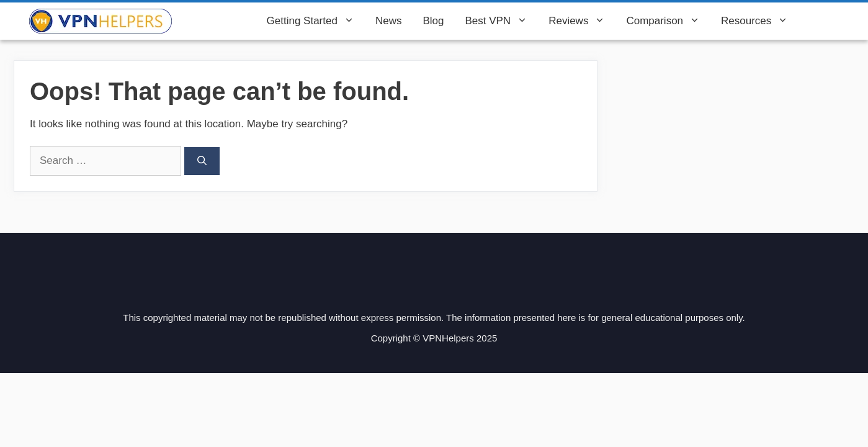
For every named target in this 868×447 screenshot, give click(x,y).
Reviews (582, 21)
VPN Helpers (214, 21)
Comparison (668, 21)
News (389, 21)
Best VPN (501, 21)
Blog (433, 21)
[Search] (202, 161)
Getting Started (316, 21)
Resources (760, 21)
